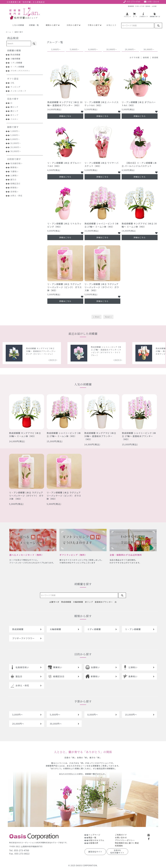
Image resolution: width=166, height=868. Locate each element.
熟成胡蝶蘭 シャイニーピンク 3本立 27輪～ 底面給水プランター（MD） (139, 436)
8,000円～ (15, 139)
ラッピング (15, 87)
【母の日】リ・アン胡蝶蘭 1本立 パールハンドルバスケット (139, 164)
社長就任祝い (16, 163)
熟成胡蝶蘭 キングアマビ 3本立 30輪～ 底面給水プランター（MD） (65, 104)
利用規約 (119, 846)
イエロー (14, 119)
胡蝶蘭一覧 (34, 25)
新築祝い (14, 188)
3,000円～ (15, 131)
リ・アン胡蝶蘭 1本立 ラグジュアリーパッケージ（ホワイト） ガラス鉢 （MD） (102, 287)
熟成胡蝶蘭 (15, 55)
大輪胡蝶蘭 (15, 59)
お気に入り (111, 25)
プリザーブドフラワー (20, 71)
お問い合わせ (121, 837)
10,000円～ (16, 143)
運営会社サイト (95, 852)
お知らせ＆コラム (96, 840)
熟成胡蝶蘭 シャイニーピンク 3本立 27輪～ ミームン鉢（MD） (102, 225)
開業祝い (14, 167)
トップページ (94, 835)
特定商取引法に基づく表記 (127, 843)
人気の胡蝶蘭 (18, 25)
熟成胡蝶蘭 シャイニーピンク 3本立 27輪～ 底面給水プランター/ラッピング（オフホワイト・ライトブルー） (140, 351)
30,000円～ (16, 151)
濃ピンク (14, 111)
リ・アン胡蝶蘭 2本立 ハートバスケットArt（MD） (102, 104)
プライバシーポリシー (125, 840)
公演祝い (14, 175)
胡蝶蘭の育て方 (155, 15)
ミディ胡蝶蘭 (16, 63)
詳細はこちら (65, 116)
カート (135, 15)
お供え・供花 (16, 196)
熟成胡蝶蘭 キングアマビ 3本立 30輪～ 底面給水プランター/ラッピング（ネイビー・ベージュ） (75, 351)
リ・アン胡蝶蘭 (17, 67)
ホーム (8, 32)
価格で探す (19, 32)
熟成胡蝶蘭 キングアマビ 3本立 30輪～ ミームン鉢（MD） (139, 225)
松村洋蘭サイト (117, 851)
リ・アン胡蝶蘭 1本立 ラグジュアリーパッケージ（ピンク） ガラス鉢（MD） (65, 287)
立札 (12, 83)
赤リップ (14, 115)
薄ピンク (14, 107)
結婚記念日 (15, 183)
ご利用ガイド (144, 15)
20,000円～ (16, 147)
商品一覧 (92, 837)
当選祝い (14, 171)
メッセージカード (18, 91)
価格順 (146, 57)
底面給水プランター (104, 602)
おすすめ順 (135, 57)
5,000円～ (15, 135)
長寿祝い (14, 192)
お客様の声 (93, 843)
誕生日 (13, 179)
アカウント (128, 15)
